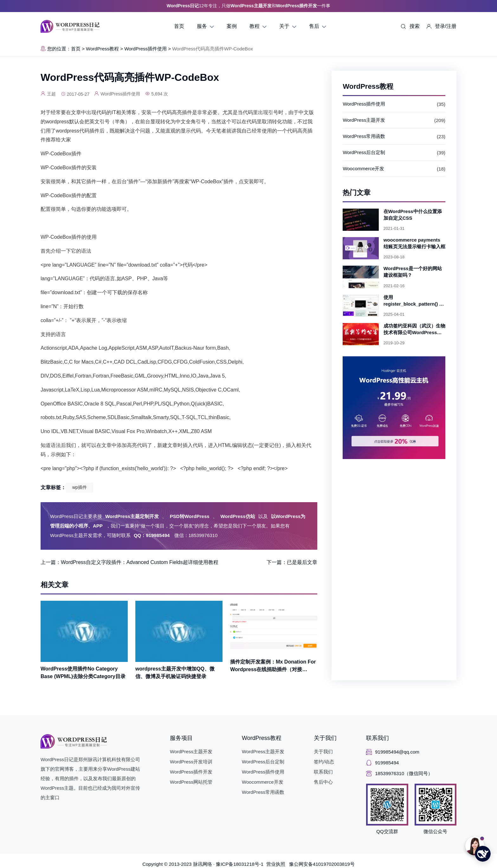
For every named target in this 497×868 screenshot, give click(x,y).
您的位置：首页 (61, 49)
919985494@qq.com (397, 752)
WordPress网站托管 (191, 782)
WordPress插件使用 (145, 49)
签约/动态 (324, 762)
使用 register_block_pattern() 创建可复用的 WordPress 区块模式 (414, 301)
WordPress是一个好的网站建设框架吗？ (413, 272)
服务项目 (181, 738)
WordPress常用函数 (364, 136)
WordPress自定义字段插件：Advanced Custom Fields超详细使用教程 (140, 562)
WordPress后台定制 (364, 152)
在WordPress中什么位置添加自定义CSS (413, 215)
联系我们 (323, 772)
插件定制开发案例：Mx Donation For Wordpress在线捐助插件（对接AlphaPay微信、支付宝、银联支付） (273, 666)
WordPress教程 (102, 49)
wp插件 (80, 487)
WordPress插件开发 (191, 772)
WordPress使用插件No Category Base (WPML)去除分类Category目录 (83, 673)
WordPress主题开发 (364, 120)
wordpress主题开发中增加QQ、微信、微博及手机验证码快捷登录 (175, 673)
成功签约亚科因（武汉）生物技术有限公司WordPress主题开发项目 (414, 329)
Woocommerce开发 (363, 168)
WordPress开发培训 (191, 762)
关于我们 (325, 738)
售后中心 (323, 782)
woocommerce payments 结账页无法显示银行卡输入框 (414, 243)
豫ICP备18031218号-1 (241, 864)
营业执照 (278, 864)
